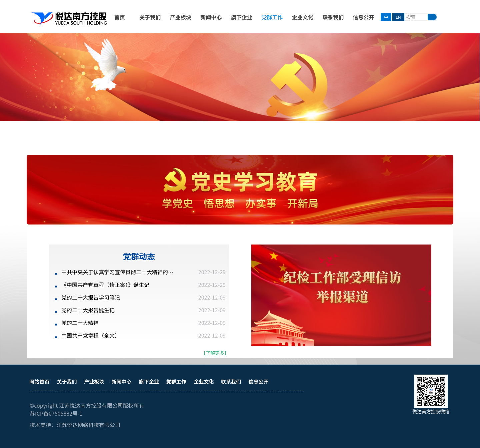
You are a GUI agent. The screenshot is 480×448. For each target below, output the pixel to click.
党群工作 (272, 17)
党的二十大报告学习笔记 (91, 297)
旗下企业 (242, 17)
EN (398, 17)
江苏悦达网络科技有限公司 (88, 425)
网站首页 (39, 381)
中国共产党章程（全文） (91, 335)
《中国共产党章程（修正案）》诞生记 (105, 285)
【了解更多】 (215, 353)
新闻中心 (211, 17)
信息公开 (364, 17)
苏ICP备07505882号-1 (56, 413)
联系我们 (333, 17)
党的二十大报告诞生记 (88, 310)
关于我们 (150, 17)
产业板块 (181, 17)
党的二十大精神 (80, 323)
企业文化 (303, 17)
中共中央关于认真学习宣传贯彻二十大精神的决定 (119, 272)
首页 (120, 17)
